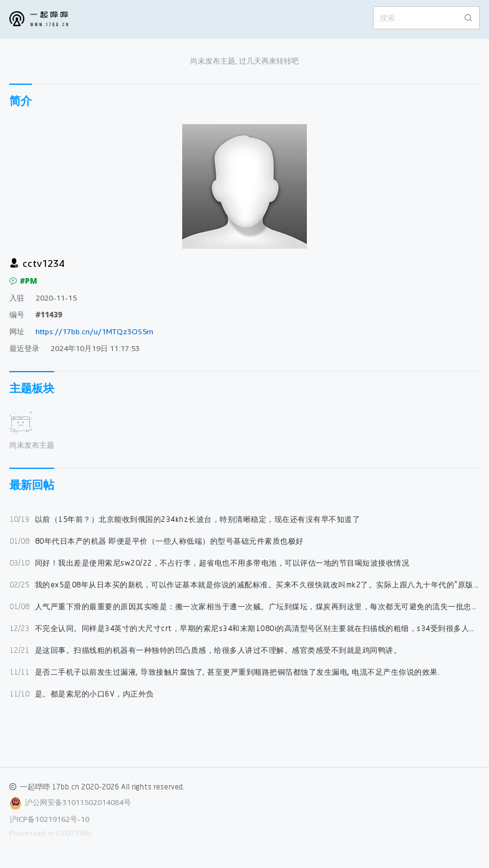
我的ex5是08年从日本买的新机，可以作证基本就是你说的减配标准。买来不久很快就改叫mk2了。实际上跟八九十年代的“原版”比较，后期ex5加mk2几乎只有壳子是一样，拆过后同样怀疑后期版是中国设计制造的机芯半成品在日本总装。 (244, 585)
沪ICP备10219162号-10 (49, 819)
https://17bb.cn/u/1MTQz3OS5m (94, 331)
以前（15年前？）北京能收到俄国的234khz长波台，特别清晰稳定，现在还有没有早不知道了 (185, 519)
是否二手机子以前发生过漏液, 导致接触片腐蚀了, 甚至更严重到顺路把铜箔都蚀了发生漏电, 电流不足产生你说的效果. (225, 672)
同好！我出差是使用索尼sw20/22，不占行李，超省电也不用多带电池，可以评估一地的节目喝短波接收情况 (209, 563)
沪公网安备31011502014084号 (78, 802)
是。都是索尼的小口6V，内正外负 (82, 694)
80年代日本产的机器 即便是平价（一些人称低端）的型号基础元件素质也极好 (157, 541)
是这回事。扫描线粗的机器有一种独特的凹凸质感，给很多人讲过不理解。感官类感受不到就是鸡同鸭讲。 (205, 650)
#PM (23, 281)
